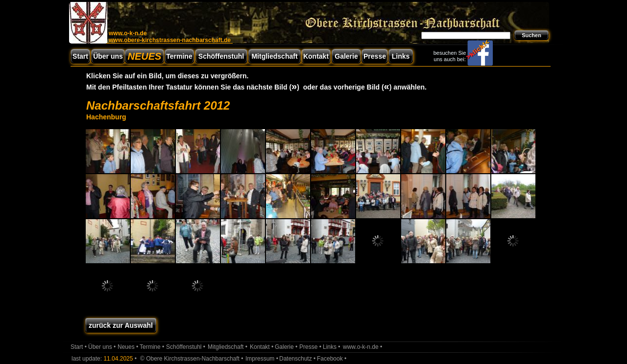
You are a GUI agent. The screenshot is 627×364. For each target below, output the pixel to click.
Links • (332, 347)
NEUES (145, 56)
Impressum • (262, 359)
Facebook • (332, 359)
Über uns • (102, 347)
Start (80, 56)
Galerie (346, 56)
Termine (179, 56)
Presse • (310, 347)
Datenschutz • (297, 359)
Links (401, 56)
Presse (375, 56)
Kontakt (316, 56)
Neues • (128, 347)
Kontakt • (262, 347)
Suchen (531, 35)
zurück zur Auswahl (121, 325)
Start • (79, 347)
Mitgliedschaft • (228, 347)
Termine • (152, 347)
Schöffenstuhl (221, 56)
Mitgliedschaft (274, 56)
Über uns (108, 56)
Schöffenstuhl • (186, 347)
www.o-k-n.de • (362, 347)
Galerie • (286, 347)
